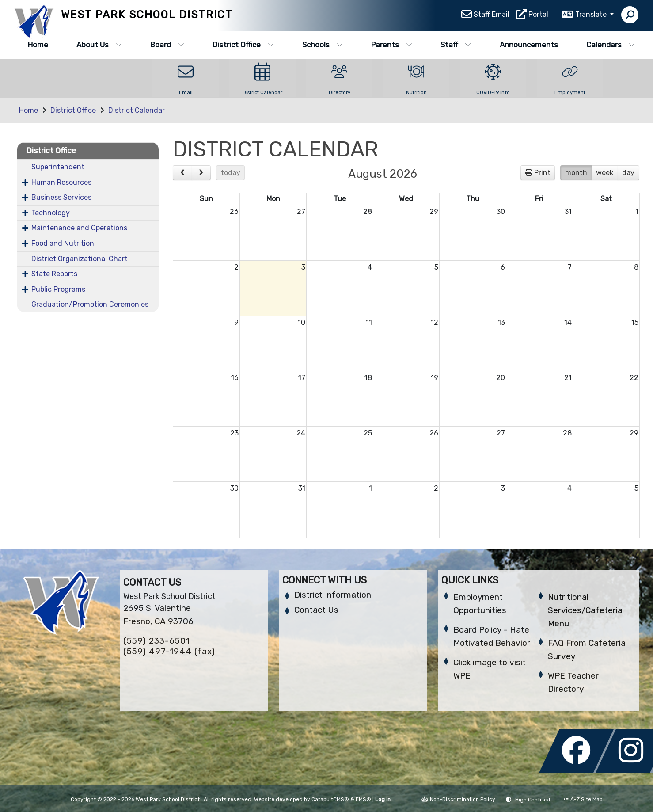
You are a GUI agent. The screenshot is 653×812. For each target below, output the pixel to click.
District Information (333, 595)
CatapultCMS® (330, 799)
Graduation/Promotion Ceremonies (90, 304)
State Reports (54, 274)
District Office (243, 45)
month (576, 173)
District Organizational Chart (80, 259)
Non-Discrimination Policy (458, 799)
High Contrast (533, 800)
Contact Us (316, 610)
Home (38, 45)
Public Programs (58, 289)
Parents (392, 45)
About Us (99, 45)
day (628, 173)
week (605, 173)
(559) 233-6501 (157, 641)
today (231, 173)
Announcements (529, 45)
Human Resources (61, 182)
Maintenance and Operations (79, 228)
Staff (456, 45)
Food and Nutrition (63, 243)
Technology (51, 213)
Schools (323, 45)
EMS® (363, 799)
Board (167, 45)
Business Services (61, 197)
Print (542, 173)
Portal (538, 16)
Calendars (611, 45)
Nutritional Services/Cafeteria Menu (585, 610)
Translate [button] (592, 16)
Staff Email (492, 16)
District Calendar (137, 110)
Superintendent (58, 167)
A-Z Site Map (583, 799)
